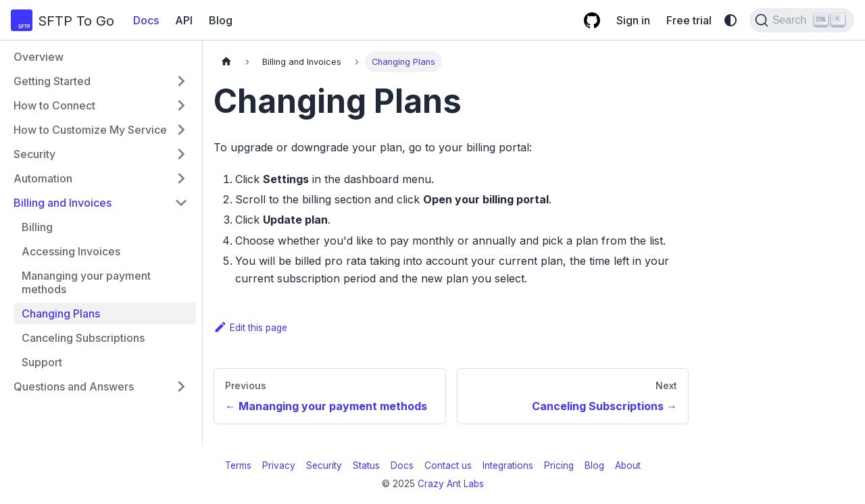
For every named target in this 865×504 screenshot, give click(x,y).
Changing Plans (61, 313)
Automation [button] (43, 178)
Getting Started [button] (52, 81)
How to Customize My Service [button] (90, 130)
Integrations (508, 465)
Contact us (448, 465)
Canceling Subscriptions (83, 338)
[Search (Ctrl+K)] (802, 20)
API (184, 20)
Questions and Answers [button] (74, 386)
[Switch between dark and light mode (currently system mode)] (731, 20)
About (628, 465)
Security (324, 465)
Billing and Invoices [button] (63, 203)
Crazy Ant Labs (451, 484)
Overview (39, 57)
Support (42, 362)
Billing (37, 227)
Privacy (279, 465)
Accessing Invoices (71, 251)
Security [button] (34, 154)
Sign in (633, 20)
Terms (238, 465)
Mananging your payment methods (86, 282)
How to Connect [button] (54, 105)
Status (366, 465)
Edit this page (250, 328)
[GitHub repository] (592, 20)
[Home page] (226, 62)
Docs (146, 20)
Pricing (559, 465)
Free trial (689, 20)
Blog (221, 20)
